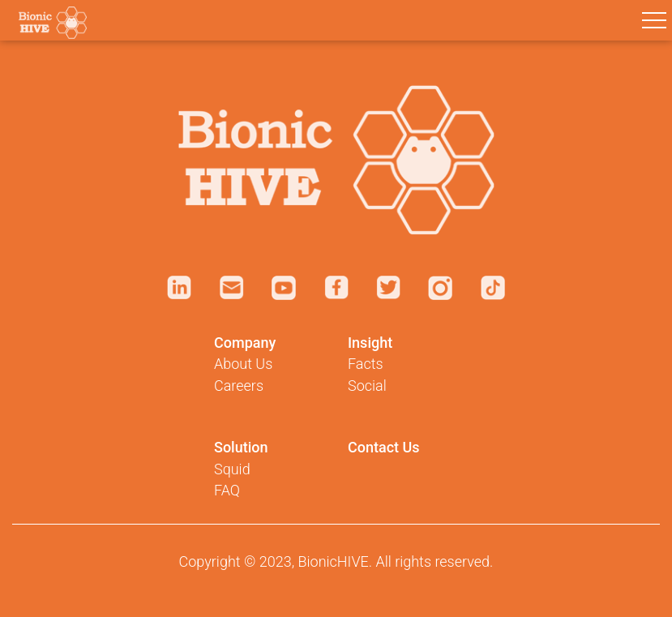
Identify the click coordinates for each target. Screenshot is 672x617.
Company (245, 343)
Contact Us (384, 447)
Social (367, 386)
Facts (366, 364)
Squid (232, 469)
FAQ (227, 490)
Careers (239, 386)
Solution (241, 447)
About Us (243, 364)
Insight (370, 343)
